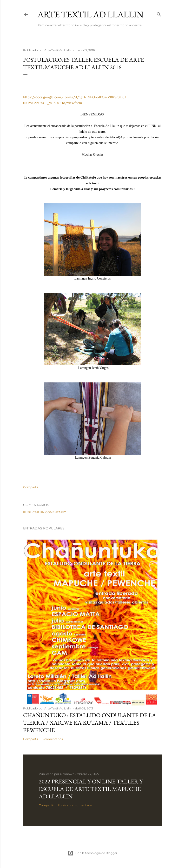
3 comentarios (52, 739)
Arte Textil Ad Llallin (91, 14)
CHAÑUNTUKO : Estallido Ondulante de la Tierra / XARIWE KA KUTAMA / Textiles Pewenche (90, 723)
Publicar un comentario (45, 512)
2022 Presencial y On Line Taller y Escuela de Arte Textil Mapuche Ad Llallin (91, 789)
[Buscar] (159, 13)
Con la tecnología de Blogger (92, 853)
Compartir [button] (31, 487)
